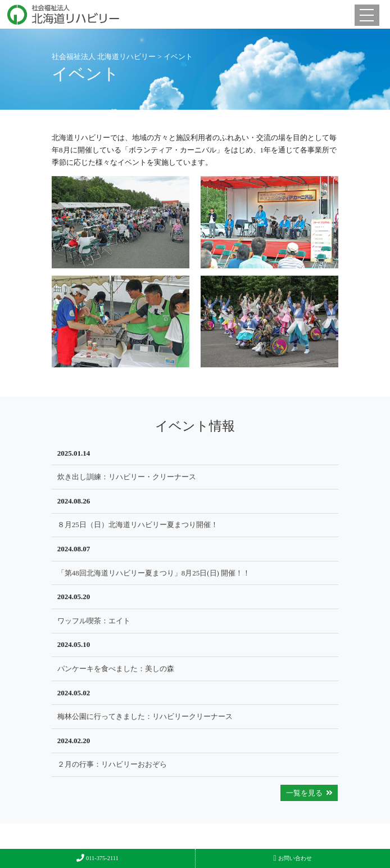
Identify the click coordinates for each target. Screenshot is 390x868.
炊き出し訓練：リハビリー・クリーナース (127, 477)
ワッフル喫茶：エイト (94, 621)
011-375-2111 (97, 858)
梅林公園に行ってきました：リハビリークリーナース (145, 716)
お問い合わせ (293, 858)
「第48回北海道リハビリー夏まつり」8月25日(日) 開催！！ (154, 573)
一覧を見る (309, 793)
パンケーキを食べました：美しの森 (116, 669)
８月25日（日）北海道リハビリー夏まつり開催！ (138, 525)
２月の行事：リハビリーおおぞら (112, 764)
